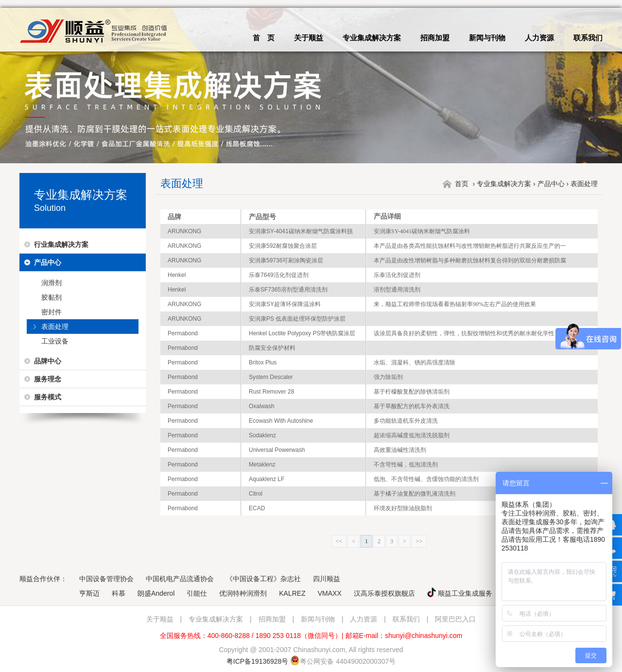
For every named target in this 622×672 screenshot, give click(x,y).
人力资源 (539, 38)
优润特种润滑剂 (243, 593)
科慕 (119, 593)
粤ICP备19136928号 (258, 661)
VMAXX (330, 593)
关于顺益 (309, 38)
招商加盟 (435, 38)
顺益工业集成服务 (460, 593)
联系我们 (588, 38)
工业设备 (55, 341)
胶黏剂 (52, 297)
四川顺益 (327, 579)
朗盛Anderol (156, 593)
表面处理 (55, 327)
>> (419, 541)
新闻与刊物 (487, 38)
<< (339, 541)
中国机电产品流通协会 (180, 579)
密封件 (52, 312)
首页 (462, 184)
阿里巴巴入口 (455, 619)
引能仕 (197, 593)
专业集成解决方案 (372, 38)
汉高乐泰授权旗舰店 (384, 593)
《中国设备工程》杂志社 (263, 579)
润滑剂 (52, 283)
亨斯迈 (89, 593)
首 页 (264, 38)
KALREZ (292, 593)
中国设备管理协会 (106, 579)
